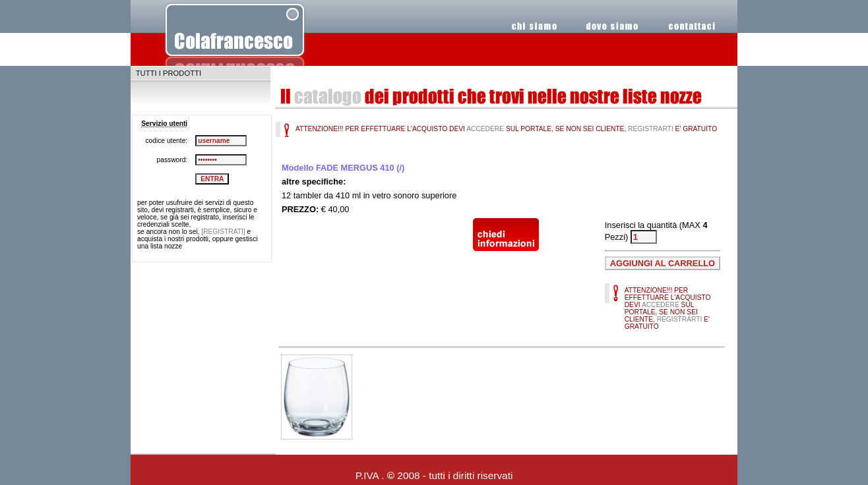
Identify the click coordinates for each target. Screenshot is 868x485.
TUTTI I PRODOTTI (169, 73)
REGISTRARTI (651, 129)
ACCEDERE (485, 129)
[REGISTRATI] (223, 232)
